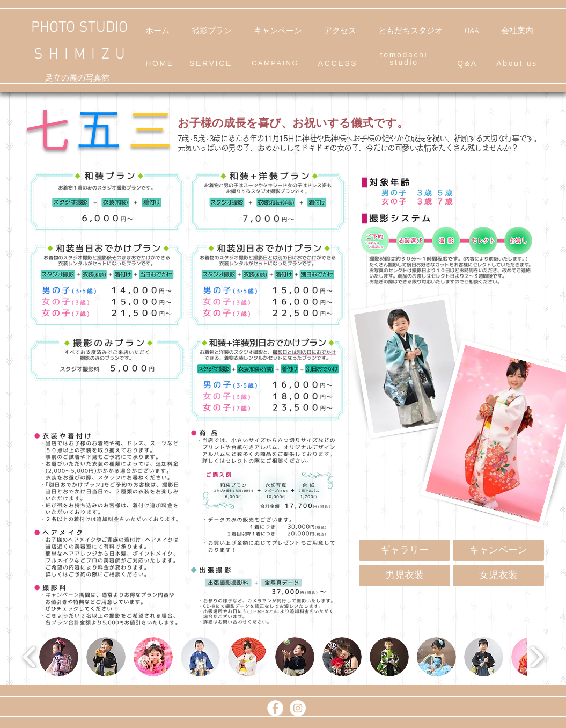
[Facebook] (275, 708)
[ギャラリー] (405, 550)
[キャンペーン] (498, 550)
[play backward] (30, 657)
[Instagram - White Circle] (298, 708)
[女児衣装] (498, 576)
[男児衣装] (405, 576)
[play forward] (537, 657)
